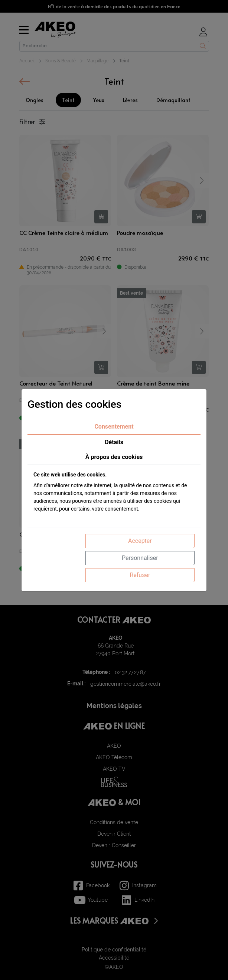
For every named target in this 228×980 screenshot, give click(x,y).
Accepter (140, 541)
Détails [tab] (114, 442)
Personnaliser (140, 558)
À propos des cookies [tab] (114, 457)
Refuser (140, 575)
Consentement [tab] (114, 427)
